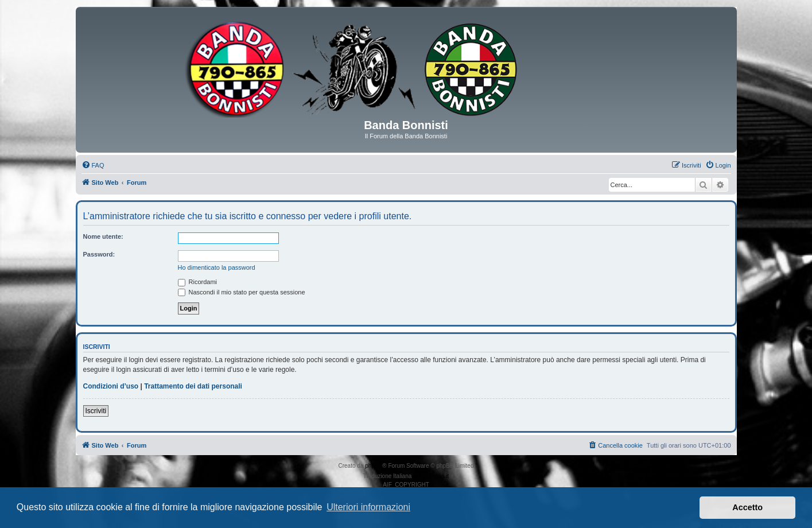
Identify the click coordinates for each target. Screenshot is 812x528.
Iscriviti (96, 411)
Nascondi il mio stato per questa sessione (242, 292)
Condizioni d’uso (111, 386)
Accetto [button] (747, 507)
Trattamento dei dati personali (193, 386)
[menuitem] (93, 165)
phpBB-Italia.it (431, 476)
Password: (99, 254)
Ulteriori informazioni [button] (368, 507)
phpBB (374, 466)
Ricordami (198, 282)
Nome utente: (103, 236)
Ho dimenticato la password (217, 267)
